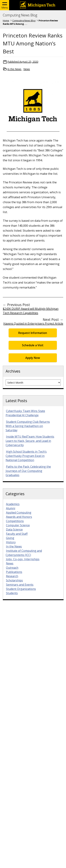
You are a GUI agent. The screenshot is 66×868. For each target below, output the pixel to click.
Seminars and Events (20, 585)
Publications (14, 572)
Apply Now (33, 358)
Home (6, 20)
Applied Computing (19, 513)
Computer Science (18, 525)
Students (12, 593)
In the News (14, 69)
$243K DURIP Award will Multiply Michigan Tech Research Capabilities (31, 311)
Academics (13, 504)
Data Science (14, 529)
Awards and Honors (19, 517)
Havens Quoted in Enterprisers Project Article (33, 323)
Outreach (12, 568)
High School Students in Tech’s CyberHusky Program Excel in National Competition (26, 456)
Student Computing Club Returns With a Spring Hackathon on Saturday (28, 426)
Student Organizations (21, 589)
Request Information (33, 333)
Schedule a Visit (33, 345)
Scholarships (14, 580)
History (11, 542)
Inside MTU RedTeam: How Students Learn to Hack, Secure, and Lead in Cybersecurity (30, 441)
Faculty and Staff (17, 534)
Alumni (11, 508)
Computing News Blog (20, 15)
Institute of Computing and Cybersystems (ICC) (24, 553)
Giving (10, 538)
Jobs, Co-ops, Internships (23, 559)
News (27, 69)
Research (12, 576)
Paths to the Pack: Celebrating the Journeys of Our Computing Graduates (28, 471)
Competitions (15, 521)
